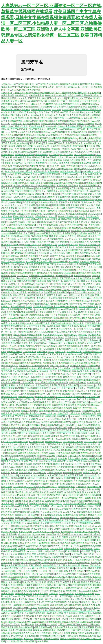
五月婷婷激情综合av (89, 104)
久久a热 (40, 602)
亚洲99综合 (41, 340)
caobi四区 (82, 335)
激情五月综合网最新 (52, 160)
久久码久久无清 (66, 594)
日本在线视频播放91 (89, 186)
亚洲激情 (91, 146)
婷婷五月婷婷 (23, 214)
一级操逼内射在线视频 (22, 605)
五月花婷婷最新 (9, 571)
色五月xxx (73, 245)
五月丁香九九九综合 (31, 563)
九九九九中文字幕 (61, 577)
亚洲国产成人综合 (21, 180)
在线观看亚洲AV (39, 622)
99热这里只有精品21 (75, 447)
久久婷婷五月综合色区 (26, 470)
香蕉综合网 (62, 304)
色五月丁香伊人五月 (68, 115)
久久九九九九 (17, 205)
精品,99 (36, 422)
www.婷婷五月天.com (73, 442)
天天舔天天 (34, 577)
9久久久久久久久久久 (53, 335)
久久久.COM (14, 630)
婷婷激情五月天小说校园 (24, 301)
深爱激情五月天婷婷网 (69, 180)
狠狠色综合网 (51, 458)
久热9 (22, 568)
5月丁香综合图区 (72, 287)
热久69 (84, 135)
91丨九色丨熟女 (27, 242)
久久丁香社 (72, 419)
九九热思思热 (66, 408)
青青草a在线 (85, 163)
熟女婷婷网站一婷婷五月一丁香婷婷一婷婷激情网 (47, 579)
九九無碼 (33, 256)
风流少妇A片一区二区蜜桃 (48, 284)
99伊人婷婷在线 (39, 554)
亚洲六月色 (86, 180)
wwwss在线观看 (42, 605)
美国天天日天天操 (13, 363)
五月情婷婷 (29, 163)
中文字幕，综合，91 (59, 366)
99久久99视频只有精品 (87, 436)
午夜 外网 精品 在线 (63, 560)
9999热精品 (12, 222)
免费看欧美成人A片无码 (22, 633)
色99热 (60, 239)
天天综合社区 (79, 183)
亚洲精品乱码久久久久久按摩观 (36, 332)
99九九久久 (94, 152)
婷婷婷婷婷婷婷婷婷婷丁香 (87, 467)
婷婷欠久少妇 (8, 470)
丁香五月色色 (23, 571)
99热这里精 (61, 456)
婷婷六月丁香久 (27, 309)
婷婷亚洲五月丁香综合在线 (88, 110)
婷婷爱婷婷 (28, 537)
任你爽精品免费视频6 (35, 613)
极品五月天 (88, 526)
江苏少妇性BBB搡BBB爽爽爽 (41, 197)
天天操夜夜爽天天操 (76, 256)
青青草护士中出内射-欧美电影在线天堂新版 (60, 411)
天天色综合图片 (56, 287)
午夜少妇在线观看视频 (21, 329)
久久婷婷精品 (15, 582)
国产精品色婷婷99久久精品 (35, 388)
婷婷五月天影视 (49, 304)
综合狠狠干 (42, 540)
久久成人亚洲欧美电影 (79, 563)
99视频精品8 (30, 298)
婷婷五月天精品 (54, 295)
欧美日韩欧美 (8, 492)
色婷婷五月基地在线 (38, 504)
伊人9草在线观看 (87, 239)
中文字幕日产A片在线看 (64, 107)
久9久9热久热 (54, 599)
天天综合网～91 (22, 515)
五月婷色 (29, 216)
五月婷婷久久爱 (88, 413)
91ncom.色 (13, 357)
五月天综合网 (23, 239)
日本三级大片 (63, 585)
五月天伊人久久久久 (41, 259)
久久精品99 (77, 554)
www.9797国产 (91, 442)
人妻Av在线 (94, 225)
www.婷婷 (31, 354)
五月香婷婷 (77, 368)
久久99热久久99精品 (80, 416)
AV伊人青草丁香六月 (18, 425)
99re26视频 (11, 174)
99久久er (19, 557)
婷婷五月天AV (20, 374)
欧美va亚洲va (29, 478)
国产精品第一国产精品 (21, 307)
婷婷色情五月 (63, 630)
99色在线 (76, 509)
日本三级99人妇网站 (61, 259)
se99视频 (80, 529)
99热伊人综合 (72, 149)
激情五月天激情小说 (46, 585)
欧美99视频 (39, 537)
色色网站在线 (53, 495)
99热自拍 (24, 143)
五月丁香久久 (83, 377)
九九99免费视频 (93, 112)
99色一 (84, 267)
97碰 (15, 157)
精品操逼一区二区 (48, 371)
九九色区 (35, 515)
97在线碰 (62, 458)
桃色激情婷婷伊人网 (88, 307)
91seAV (8, 301)
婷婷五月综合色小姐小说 (70, 177)
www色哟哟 (34, 402)
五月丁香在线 (8, 498)
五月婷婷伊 (30, 112)
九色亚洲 (41, 301)
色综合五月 (48, 363)
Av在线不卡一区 (16, 284)
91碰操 (70, 461)
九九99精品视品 (45, 470)
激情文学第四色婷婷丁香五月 (19, 171)
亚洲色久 (52, 554)
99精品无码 (12, 453)
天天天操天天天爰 (66, 487)
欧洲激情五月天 (70, 515)
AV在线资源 (18, 540)
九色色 (56, 532)
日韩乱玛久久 (41, 216)
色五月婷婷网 (76, 188)
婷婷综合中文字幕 (76, 121)
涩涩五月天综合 (35, 374)
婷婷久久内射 (13, 419)
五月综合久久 (66, 312)
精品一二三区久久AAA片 (25, 186)
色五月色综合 (80, 312)
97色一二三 (86, 160)
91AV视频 (9, 520)
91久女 (25, 428)
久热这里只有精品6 (35, 408)
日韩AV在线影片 (51, 639)
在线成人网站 (24, 157)
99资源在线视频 (36, 95)
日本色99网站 (76, 470)
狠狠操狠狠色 (56, 588)
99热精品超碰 (83, 211)
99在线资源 (40, 231)
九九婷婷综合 (11, 183)
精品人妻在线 (27, 264)
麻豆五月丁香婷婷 (92, 118)
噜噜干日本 (10, 278)
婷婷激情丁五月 (51, 518)
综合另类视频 (81, 264)
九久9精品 (84, 349)
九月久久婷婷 (17, 112)
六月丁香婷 (6, 216)
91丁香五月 (22, 276)
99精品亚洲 (42, 352)
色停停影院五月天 (87, 636)
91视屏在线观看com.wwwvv (24, 551)
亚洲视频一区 (21, 484)
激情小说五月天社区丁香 (73, 284)
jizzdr (65, 295)
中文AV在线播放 (86, 557)
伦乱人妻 (54, 484)
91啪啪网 (74, 197)
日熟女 (47, 112)
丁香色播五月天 (57, 447)
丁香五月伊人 (21, 416)
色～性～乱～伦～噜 (11, 332)
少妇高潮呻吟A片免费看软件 (22, 273)
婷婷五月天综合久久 (36, 295)
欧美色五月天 (11, 397)
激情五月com (65, 183)
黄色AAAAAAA (52, 450)
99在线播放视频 (84, 512)
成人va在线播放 (36, 501)
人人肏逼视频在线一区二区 (38, 261)
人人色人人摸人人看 (43, 532)
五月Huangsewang (25, 231)
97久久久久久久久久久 (89, 419)
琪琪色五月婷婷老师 (68, 216)
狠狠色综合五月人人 (34, 467)
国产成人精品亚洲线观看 (18, 529)
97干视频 (53, 594)
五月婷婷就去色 (47, 250)
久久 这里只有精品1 (38, 343)
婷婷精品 (45, 132)
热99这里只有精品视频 (77, 214)
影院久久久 (74, 295)
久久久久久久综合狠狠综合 (83, 292)
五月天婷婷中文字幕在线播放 (78, 613)
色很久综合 (33, 250)
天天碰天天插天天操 (52, 512)
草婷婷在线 (57, 405)
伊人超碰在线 (39, 473)
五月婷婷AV (7, 186)
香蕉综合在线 (35, 433)
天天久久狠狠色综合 (25, 155)
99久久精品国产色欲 (54, 526)
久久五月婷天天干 (21, 104)
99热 (61, 571)
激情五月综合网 (79, 518)
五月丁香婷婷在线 (27, 602)
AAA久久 (32, 318)
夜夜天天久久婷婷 (82, 276)
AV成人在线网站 (87, 450)
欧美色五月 (89, 318)
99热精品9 (30, 284)
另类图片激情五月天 (18, 433)
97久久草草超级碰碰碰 (33, 391)
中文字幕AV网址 (73, 126)
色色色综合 (81, 357)
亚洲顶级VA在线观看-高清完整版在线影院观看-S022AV (64, 346)
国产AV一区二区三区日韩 (58, 596)
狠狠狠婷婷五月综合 (81, 259)
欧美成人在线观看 (19, 256)
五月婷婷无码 (21, 504)
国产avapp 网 (14, 596)
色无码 (39, 112)
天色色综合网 (74, 315)
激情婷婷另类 (84, 374)
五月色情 (11, 225)
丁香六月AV (13, 458)
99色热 (88, 157)
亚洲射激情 (69, 478)
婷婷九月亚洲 (54, 529)
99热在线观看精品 (72, 605)
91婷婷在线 (58, 118)
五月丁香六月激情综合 (69, 135)
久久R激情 (35, 439)
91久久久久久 (81, 152)
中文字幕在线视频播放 (56, 602)
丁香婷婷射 (81, 487)
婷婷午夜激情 (94, 504)
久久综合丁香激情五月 (15, 160)
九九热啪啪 (52, 625)
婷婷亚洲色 (30, 211)
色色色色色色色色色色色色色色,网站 (24, 456)
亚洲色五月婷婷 (80, 219)
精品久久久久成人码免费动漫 (69, 397)
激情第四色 (36, 214)
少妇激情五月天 (42, 323)
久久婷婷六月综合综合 (61, 146)
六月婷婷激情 (62, 242)
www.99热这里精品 (74, 118)
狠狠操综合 (46, 577)
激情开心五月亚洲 (26, 281)
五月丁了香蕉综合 (43, 633)
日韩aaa (61, 126)
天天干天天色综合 (37, 326)
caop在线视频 (57, 132)
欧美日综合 (93, 174)
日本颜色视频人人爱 (92, 126)
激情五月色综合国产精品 (41, 560)
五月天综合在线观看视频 (75, 504)
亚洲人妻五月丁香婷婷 (85, 391)
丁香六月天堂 (13, 481)
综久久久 (93, 236)
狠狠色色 (80, 616)
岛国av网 (5, 129)
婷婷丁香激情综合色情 (12, 489)
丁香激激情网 (43, 543)
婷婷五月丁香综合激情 (67, 636)
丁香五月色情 (15, 388)
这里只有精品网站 (24, 140)
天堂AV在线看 (87, 295)
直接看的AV (17, 163)
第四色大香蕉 (72, 385)
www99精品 (39, 228)
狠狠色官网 (66, 219)
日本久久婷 (30, 585)
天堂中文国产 (67, 155)
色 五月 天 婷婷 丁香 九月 (26, 461)
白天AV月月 (55, 388)
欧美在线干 (77, 596)
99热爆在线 (38, 526)
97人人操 (62, 98)
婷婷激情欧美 (45, 205)
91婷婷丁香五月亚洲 (64, 433)
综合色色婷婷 (38, 534)
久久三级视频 (64, 371)
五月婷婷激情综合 (19, 343)
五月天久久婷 (86, 205)
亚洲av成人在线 (49, 245)
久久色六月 (35, 270)
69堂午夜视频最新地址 (12, 121)
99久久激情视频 (77, 157)
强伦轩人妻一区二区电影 (34, 582)
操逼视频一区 (68, 394)
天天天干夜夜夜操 (88, 101)
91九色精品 (76, 231)
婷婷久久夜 (36, 520)
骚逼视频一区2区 (59, 619)
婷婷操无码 (44, 484)
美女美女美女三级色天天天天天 (34, 366)
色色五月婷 (30, 543)
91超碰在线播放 (71, 549)
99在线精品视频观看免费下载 (28, 290)
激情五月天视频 (22, 520)
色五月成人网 (91, 599)
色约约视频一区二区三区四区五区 (82, 591)
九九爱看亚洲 (86, 622)
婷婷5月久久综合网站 (63, 464)
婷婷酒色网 (46, 107)
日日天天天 (36, 104)
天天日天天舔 (95, 267)
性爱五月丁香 (30, 619)
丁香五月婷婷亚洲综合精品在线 (83, 619)
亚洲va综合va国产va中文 (43, 138)
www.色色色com (83, 394)
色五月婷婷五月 (72, 540)
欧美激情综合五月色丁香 (30, 152)
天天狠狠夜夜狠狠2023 (84, 481)
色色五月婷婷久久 (74, 143)
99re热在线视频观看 (26, 225)
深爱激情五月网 (87, 627)
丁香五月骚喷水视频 (11, 399)
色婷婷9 (23, 318)
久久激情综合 (74, 602)
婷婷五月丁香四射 (10, 591)
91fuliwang (88, 608)
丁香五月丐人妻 (83, 425)
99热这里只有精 (80, 225)
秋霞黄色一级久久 (53, 442)
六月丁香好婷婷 (38, 495)
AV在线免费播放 (68, 270)
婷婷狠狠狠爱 (49, 630)
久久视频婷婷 (37, 377)
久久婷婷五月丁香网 (73, 475)
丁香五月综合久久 (71, 298)
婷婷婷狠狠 (36, 239)
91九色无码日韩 (55, 475)
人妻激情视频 (29, 352)
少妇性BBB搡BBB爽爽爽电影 (20, 312)
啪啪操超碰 (27, 630)
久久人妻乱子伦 (41, 594)
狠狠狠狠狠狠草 (36, 315)
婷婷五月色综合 (25, 228)
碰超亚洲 (18, 464)
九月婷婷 (33, 484)
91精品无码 (60, 419)
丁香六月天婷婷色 (29, 419)
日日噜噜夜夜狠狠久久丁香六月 (70, 138)
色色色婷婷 (25, 475)
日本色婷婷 (21, 278)
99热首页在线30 (35, 292)
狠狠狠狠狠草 (94, 487)
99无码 (87, 439)
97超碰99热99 (22, 439)
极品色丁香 (52, 129)
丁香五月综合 (46, 118)
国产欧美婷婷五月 (53, 377)
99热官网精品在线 (67, 129)
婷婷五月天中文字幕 (88, 543)
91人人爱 (8, 464)
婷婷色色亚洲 (51, 177)
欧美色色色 (43, 608)
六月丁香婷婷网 (53, 394)
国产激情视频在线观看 (81, 585)
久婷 (35, 610)
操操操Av (37, 630)
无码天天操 (87, 456)
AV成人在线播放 (39, 475)
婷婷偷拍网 (50, 416)
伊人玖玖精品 (17, 636)
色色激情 (5, 112)
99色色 (88, 577)
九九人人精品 (8, 504)
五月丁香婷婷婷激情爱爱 (39, 405)
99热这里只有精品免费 (21, 526)
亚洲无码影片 (17, 523)
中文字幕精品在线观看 (67, 453)
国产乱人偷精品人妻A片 (64, 332)
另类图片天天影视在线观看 (74, 326)
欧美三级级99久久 (13, 428)
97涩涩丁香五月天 (80, 191)
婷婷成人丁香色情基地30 (58, 231)
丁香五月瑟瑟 (62, 197)
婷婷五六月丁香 (16, 211)
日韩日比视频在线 (23, 594)
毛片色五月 (70, 236)
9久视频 (22, 549)
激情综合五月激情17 (32, 512)
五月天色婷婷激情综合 (61, 323)
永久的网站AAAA (88, 253)
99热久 (92, 433)
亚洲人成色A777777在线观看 (70, 208)
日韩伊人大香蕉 (69, 537)
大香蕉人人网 (88, 605)
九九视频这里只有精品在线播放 (21, 641)
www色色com (49, 380)
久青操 (20, 385)
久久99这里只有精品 (47, 487)
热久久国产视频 (9, 214)
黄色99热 (26, 110)
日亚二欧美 (13, 318)
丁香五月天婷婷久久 (22, 509)
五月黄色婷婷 (60, 121)
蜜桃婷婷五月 (91, 616)
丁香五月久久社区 (53, 194)
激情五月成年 (72, 253)
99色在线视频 (17, 253)
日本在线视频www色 (46, 208)
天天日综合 (6, 197)
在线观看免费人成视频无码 (56, 292)
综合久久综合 (53, 267)
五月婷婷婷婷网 (61, 188)
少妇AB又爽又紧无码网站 (47, 309)
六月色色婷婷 (71, 557)
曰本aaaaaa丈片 (56, 343)
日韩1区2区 (63, 413)
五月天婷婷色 (31, 205)
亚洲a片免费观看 (37, 126)
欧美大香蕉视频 (52, 219)
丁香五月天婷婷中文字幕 (66, 349)
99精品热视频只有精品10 (32, 458)
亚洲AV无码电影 (39, 529)
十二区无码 (43, 498)
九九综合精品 (92, 216)
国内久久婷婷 (26, 149)
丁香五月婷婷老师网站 (17, 326)
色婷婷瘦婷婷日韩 (33, 337)
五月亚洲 (11, 140)
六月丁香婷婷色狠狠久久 (20, 360)
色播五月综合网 (94, 183)
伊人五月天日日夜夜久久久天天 (56, 523)
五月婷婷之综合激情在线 (30, 380)
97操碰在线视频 (27, 340)
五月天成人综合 (9, 231)
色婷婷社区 (43, 247)
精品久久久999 (23, 622)
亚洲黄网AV (10, 385)
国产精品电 (45, 557)
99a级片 (16, 563)
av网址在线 (16, 124)
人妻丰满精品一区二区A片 (43, 428)
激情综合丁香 (58, 149)
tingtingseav (90, 208)
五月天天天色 (34, 98)
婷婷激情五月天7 (26, 397)
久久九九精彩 (25, 532)
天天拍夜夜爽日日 (21, 495)
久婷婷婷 (5, 343)
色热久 (89, 284)
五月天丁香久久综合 (20, 321)
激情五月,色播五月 (88, 515)
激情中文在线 (46, 121)
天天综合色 (44, 256)
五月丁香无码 (62, 93)
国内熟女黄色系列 (64, 276)
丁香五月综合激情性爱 (71, 495)
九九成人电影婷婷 (15, 467)
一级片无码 (41, 399)
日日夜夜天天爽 (42, 264)
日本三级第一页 (90, 554)
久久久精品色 (64, 368)
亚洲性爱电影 (52, 481)
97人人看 (53, 216)
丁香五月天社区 (34, 160)
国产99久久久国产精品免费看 (59, 169)
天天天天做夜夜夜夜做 (82, 523)
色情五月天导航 (90, 473)
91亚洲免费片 (11, 534)
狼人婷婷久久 (83, 281)
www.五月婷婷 (49, 239)
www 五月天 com (46, 419)
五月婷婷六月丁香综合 (54, 143)
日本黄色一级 (21, 492)
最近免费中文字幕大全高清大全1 (58, 152)
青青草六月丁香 (41, 329)
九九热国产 (41, 163)
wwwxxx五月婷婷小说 (31, 245)
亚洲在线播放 (89, 177)
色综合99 (41, 394)
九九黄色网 (16, 537)
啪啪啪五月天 (54, 140)
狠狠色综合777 (69, 140)
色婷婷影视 (51, 157)
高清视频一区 (50, 290)
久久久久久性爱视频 (69, 163)
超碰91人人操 (11, 118)
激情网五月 (23, 183)
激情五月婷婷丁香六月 (71, 171)
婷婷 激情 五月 (88, 551)
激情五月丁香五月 (90, 602)
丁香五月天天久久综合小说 (58, 228)
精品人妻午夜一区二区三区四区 (56, 439)
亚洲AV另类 (18, 216)
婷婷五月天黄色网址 (32, 363)
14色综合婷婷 (53, 326)
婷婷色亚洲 (16, 478)
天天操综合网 (46, 546)
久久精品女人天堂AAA (73, 599)
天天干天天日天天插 (43, 307)
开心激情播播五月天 (79, 242)
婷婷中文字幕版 (51, 278)
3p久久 (82, 216)
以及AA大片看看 (19, 292)
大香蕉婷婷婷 (69, 233)
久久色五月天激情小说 (17, 565)
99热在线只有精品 (30, 546)
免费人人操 (6, 413)
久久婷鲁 (47, 214)
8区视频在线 (7, 270)
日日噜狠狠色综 (60, 261)
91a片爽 (14, 473)
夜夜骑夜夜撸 (53, 399)
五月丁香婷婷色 (28, 588)
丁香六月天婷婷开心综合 (16, 442)
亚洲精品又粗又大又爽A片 (62, 247)
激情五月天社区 (61, 318)
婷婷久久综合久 (57, 551)
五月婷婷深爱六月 (13, 391)
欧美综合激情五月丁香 (31, 349)
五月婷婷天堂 (67, 532)
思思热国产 (31, 346)
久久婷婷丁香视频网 (34, 450)
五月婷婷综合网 (45, 318)
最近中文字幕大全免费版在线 (44, 183)
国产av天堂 (78, 323)
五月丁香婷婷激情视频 (53, 520)
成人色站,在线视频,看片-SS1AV (34, 591)
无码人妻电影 (36, 143)
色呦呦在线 (20, 408)
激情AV (12, 622)
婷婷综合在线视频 (24, 146)
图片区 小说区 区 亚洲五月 (17, 377)
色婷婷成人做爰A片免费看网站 (85, 366)
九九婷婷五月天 (58, 256)
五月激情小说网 (92, 489)
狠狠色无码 (93, 107)
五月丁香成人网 (92, 397)
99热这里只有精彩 (42, 360)
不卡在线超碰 (72, 101)
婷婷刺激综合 (49, 565)
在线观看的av (51, 501)
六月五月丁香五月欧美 (87, 140)
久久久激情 (79, 278)
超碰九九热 (73, 380)
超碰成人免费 (91, 529)
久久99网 (84, 261)
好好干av (38, 639)
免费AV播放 (53, 171)
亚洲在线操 (6, 487)
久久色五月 (42, 298)
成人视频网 (21, 405)
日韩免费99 (35, 425)
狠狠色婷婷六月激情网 (47, 202)
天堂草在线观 (11, 549)
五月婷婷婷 (86, 202)
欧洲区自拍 (62, 428)
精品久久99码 (74, 95)
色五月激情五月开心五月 (53, 425)
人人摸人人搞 (69, 512)
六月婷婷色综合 (58, 253)
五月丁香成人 (71, 520)
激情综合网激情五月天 (33, 169)
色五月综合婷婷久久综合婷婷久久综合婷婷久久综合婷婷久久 (36, 616)
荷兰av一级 (44, 166)
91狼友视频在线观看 (34, 219)
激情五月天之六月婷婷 (64, 436)
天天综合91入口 (42, 146)
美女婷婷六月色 (77, 112)
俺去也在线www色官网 (56, 95)
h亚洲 (67, 132)
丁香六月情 (74, 413)
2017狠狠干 (74, 261)
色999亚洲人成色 (89, 509)
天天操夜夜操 (70, 343)
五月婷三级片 (81, 464)
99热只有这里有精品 (11, 422)
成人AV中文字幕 (16, 323)
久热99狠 (28, 464)
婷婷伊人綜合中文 (65, 506)
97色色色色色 (94, 340)
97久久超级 (6, 93)
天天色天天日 (71, 239)
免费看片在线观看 (71, 160)
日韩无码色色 (65, 225)
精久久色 (70, 425)
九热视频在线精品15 (84, 506)
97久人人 (42, 191)
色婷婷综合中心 (87, 385)
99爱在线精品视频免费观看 (42, 276)
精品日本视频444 (92, 250)
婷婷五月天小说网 (61, 633)
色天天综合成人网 (78, 93)
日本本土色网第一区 (37, 599)
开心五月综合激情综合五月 (64, 360)
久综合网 (77, 408)
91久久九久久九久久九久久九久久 (66, 608)
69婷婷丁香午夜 (82, 402)
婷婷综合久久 (71, 335)
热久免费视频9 (36, 492)
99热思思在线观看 (69, 309)
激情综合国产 (42, 155)
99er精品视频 (68, 110)
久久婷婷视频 (43, 588)
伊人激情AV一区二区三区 (25, 608)
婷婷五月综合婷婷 (86, 124)
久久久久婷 (48, 433)
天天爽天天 (16, 101)
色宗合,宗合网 (19, 166)
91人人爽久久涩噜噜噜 (36, 568)
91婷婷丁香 (62, 383)
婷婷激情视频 (15, 202)
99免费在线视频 (48, 636)
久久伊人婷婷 (19, 197)
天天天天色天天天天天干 (37, 447)
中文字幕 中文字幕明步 (83, 579)
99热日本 (43, 101)
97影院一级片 (40, 171)
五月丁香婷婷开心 (42, 509)
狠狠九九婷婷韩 (67, 484)
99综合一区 (6, 368)
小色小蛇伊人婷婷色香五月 (88, 568)
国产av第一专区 (87, 149)
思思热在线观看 (70, 543)
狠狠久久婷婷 (69, 377)
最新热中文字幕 (22, 259)
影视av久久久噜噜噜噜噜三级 (69, 250)
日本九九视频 (81, 363)
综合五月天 (64, 501)
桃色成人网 (84, 309)
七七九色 (83, 174)
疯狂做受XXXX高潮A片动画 (33, 357)
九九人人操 (63, 157)
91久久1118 (77, 439)
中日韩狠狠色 (49, 104)
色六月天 (70, 616)
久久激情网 (32, 166)
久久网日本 (44, 549)
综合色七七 (32, 549)
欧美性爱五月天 (86, 453)
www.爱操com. (20, 304)
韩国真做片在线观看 (69, 422)
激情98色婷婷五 (75, 354)
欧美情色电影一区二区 (76, 340)
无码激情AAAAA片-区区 (62, 264)
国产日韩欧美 (27, 481)
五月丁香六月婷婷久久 (84, 321)
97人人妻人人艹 (61, 470)
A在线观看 (54, 155)
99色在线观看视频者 (43, 464)
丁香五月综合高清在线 (51, 515)
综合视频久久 (21, 560)
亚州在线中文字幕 (19, 267)
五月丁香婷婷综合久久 (85, 155)
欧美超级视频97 (73, 551)
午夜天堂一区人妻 (30, 574)
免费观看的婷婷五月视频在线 (85, 132)
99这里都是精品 (26, 194)
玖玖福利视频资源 (78, 383)
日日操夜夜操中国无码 (54, 374)
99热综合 (15, 588)
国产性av (34, 118)
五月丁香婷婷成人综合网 (33, 596)
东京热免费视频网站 (18, 577)
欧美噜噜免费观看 (37, 267)
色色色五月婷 (93, 329)
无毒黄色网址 (25, 473)
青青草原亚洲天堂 (75, 166)
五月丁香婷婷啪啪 (79, 444)
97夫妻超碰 (51, 126)
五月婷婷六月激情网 (84, 594)
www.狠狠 (9, 290)
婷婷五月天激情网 (71, 582)
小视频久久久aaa (18, 250)
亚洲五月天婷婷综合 (91, 228)
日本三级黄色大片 (37, 129)
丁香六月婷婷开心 (56, 340)
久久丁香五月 (68, 388)
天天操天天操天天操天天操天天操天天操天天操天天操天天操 (47, 430)
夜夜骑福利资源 (14, 352)
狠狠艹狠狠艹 (53, 281)
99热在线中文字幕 (66, 290)
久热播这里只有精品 (43, 436)
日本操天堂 (88, 231)
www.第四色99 (8, 138)
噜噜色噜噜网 (55, 622)
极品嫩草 (93, 135)
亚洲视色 (81, 329)
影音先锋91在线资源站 (26, 498)
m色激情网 (61, 380)
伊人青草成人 (76, 318)
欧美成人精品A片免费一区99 (43, 368)
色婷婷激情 (39, 481)
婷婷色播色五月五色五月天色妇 (52, 354)
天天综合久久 (71, 337)
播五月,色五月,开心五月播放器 (27, 335)
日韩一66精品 (56, 478)
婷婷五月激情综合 (13, 169)
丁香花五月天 (74, 456)
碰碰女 (14, 430)
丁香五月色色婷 (54, 473)
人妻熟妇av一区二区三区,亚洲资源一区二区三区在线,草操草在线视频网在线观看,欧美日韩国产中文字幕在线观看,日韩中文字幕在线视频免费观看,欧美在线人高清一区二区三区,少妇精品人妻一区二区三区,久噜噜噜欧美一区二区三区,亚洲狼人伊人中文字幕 (51, 87)
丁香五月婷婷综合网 (64, 363)
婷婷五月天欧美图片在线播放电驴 (17, 627)
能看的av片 (29, 385)
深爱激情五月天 (54, 582)
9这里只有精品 (82, 478)
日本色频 (5, 253)
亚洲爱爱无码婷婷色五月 (47, 312)
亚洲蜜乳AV (73, 98)
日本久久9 (92, 290)
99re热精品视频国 (73, 526)
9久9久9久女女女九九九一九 (62, 329)
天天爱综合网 (55, 298)
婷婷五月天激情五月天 (51, 124)
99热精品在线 (93, 571)
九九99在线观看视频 (87, 537)
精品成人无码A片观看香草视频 (25, 132)
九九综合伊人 (77, 489)
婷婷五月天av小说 (17, 354)
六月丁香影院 (44, 174)
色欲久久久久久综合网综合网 (56, 489)
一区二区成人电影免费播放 (81, 428)
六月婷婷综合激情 (73, 492)
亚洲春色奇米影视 (87, 337)
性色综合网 (23, 118)
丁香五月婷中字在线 (45, 242)
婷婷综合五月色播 (80, 371)
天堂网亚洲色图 (35, 278)
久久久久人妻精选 (65, 574)
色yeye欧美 (9, 405)
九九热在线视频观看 (11, 574)
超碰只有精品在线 (43, 627)
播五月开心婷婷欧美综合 (50, 610)
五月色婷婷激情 (36, 416)
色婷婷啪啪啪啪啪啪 (86, 247)
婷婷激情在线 (24, 554)
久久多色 (29, 323)
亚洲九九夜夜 (81, 433)
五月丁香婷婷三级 (60, 112)
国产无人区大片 (91, 588)
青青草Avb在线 (90, 408)
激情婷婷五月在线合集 (62, 321)
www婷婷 (56, 110)
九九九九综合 (74, 458)
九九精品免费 (37, 115)
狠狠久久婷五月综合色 (75, 571)
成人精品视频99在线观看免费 (15, 506)
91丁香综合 (12, 152)
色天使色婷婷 (42, 385)
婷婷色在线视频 (93, 278)
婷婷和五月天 (17, 613)
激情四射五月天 (68, 281)
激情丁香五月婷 (50, 571)
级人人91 (24, 444)
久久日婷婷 (48, 349)
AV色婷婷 (13, 194)
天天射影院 (82, 107)
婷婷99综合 (30, 253)
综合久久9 (62, 200)
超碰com (85, 565)
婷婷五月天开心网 (30, 411)
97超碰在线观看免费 (72, 473)
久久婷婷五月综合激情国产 (48, 233)
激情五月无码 (85, 273)
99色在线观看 (49, 456)
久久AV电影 (18, 413)
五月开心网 (6, 371)
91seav (52, 453)
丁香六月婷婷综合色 (73, 588)
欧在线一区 (36, 571)
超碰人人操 (43, 551)
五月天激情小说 (37, 444)
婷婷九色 (82, 360)
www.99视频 (88, 304)
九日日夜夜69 (71, 273)
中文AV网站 (18, 447)
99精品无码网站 (30, 101)
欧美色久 (76, 228)
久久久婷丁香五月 (53, 391)
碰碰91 (10, 450)
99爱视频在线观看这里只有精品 (33, 453)
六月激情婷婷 (66, 481)
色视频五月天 (44, 619)
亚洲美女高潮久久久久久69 (54, 563)
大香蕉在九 (30, 540)
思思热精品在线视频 (20, 236)
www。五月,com (49, 413)
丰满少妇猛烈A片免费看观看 (29, 518)
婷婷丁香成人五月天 (18, 126)
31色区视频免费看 (39, 236)
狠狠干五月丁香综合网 (56, 315)
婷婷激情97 (96, 501)
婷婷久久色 (73, 104)
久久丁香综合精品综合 (45, 383)
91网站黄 (94, 371)
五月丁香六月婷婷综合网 (68, 565)
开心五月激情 (29, 202)
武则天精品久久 (33, 413)
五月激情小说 (87, 540)
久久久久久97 (95, 214)
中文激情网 (40, 625)
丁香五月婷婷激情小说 (23, 93)
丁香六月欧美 (87, 315)
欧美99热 (16, 411)
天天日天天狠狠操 (50, 270)
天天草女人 (25, 115)
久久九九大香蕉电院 (41, 321)
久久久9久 (63, 245)
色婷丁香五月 (11, 208)
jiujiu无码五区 (68, 529)
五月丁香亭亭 (35, 565)
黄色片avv (28, 639)
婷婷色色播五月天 (44, 188)
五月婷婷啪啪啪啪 (65, 467)
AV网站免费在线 (21, 368)
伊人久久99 (87, 492)
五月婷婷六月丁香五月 (69, 202)
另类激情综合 (89, 596)
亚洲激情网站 (64, 554)
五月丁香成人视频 (86, 430)
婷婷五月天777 (77, 577)
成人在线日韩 (24, 534)
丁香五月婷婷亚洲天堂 (26, 191)
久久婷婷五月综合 (47, 186)
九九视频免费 (56, 605)
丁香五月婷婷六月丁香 (84, 560)
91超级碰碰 (41, 281)
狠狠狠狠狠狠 (59, 205)
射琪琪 (12, 439)
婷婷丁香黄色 (79, 146)
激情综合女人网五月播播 (59, 191)
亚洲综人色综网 (31, 121)
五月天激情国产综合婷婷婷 (81, 200)
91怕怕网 (11, 146)
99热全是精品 (8, 95)
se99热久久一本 (56, 498)
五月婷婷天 (53, 163)
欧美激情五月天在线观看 (33, 135)
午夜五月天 (18, 219)
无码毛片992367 (56, 540)
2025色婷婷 (6, 219)
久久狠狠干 (42, 211)
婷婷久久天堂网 (9, 281)
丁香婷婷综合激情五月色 (58, 444)
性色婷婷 (67, 194)
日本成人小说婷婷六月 (57, 301)
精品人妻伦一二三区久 (63, 402)
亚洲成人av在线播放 (61, 509)
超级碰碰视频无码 (10, 115)
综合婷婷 (15, 264)
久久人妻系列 (56, 549)
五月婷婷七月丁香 (56, 101)
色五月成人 (81, 290)
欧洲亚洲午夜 (51, 115)
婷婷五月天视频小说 (70, 639)
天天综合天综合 (16, 337)
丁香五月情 (69, 357)
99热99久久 (56, 543)
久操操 (7, 163)
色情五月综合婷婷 (92, 495)
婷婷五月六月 (63, 416)
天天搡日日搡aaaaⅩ (30, 107)
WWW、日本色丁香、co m (66, 546)
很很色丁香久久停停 (45, 397)
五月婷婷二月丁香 (27, 208)
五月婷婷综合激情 (50, 422)
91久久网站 (62, 104)
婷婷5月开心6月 (49, 98)
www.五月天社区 (55, 357)
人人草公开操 (11, 380)
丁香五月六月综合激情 (21, 436)
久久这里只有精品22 (18, 315)
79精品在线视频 (79, 194)
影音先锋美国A (23, 138)
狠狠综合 (39, 194)
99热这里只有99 (38, 180)
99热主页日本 (19, 295)
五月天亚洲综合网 (31, 124)
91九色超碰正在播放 (70, 267)
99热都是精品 (26, 610)
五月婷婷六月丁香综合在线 (65, 174)
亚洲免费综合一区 (92, 368)
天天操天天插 (29, 394)
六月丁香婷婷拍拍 (87, 498)
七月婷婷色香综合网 (80, 501)
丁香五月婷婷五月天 (68, 625)
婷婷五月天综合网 (88, 422)
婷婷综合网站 (77, 633)
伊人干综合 (71, 374)
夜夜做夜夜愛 (21, 501)
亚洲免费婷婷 (72, 205)
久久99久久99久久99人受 (25, 487)
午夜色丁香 (60, 352)
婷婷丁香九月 (28, 399)
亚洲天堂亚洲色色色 (25, 188)
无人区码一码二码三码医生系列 (28, 177)
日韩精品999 (57, 557)
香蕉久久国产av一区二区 (87, 484)
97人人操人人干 (53, 537)
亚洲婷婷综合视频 (90, 95)
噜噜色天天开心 (85, 343)
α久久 (51, 352)
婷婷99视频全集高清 (45, 93)
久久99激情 (88, 171)
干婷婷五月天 (70, 124)
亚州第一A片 (12, 149)
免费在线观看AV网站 (41, 110)
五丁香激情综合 (36, 442)
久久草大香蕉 (70, 405)
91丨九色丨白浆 (58, 166)
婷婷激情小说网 (57, 236)
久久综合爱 (22, 402)
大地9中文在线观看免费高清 (62, 211)
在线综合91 (83, 405)
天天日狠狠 (52, 180)
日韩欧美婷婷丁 (58, 461)
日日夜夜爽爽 (41, 140)
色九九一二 (16, 394)
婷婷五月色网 (94, 194)
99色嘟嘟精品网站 (69, 450)
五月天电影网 (17, 585)
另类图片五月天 (57, 385)
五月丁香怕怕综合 (19, 129)
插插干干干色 (75, 304)
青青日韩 (8, 461)
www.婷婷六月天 (47, 574)
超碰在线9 (19, 450)
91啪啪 (21, 222)
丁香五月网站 (94, 93)
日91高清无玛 (13, 245)
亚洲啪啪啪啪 (8, 155)
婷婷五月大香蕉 (57, 591)
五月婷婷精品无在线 (27, 174)
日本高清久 (51, 534)
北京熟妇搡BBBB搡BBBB (65, 307)
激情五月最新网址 (42, 149)
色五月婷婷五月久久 (11, 107)
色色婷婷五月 (21, 95)
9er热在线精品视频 (91, 411)
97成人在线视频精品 (53, 492)
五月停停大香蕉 (76, 301)
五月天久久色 (86, 549)
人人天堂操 (29, 233)
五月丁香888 (82, 270)
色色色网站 (43, 641)
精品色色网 (90, 301)
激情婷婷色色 (30, 247)
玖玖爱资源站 (71, 498)
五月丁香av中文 (31, 557)
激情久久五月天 (44, 273)
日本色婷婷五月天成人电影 (65, 627)
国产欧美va (65, 518)
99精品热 (91, 256)
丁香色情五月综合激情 (67, 186)
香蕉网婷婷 (50, 467)
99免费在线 (82, 236)
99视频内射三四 (9, 228)
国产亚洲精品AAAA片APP (70, 534)
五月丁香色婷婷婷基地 (47, 225)
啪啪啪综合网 (38, 157)
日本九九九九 (59, 214)
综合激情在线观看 (54, 613)
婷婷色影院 (68, 391)
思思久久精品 (52, 408)
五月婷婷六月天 (74, 352)
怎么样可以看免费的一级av (43, 506)
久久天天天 (95, 211)
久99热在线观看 (32, 523)
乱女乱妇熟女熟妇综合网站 (26, 371)
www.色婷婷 (52, 135)
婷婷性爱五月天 (21, 270)
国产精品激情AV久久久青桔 (61, 568)
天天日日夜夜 (34, 304)
